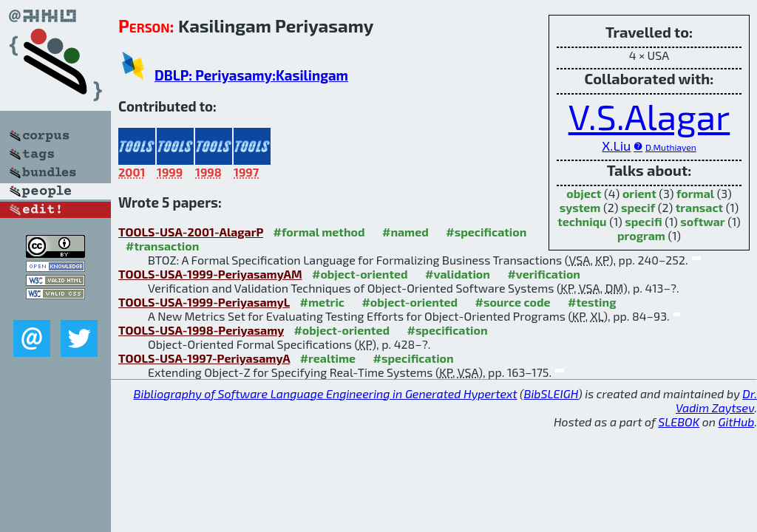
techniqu (582, 221)
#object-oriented (360, 274)
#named (405, 232)
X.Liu (616, 146)
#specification (486, 232)
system (580, 207)
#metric (322, 302)
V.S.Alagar (649, 116)
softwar (702, 221)
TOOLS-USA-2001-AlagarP (191, 232)
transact (699, 207)
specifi (643, 221)
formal (695, 193)
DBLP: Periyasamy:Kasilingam (251, 75)
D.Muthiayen (671, 147)
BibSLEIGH (551, 393)
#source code (512, 302)
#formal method (319, 232)
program (641, 235)
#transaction (162, 246)
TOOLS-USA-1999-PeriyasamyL (204, 302)
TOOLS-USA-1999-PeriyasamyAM (210, 274)
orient (639, 193)
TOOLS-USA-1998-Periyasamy (201, 330)
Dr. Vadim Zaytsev (716, 400)
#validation (458, 274)
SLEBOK (679, 422)
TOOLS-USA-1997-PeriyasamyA (204, 358)
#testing (592, 302)
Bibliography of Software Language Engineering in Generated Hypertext (326, 393)
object (584, 193)
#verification (544, 274)
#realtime (328, 358)
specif (638, 207)
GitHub (737, 422)
